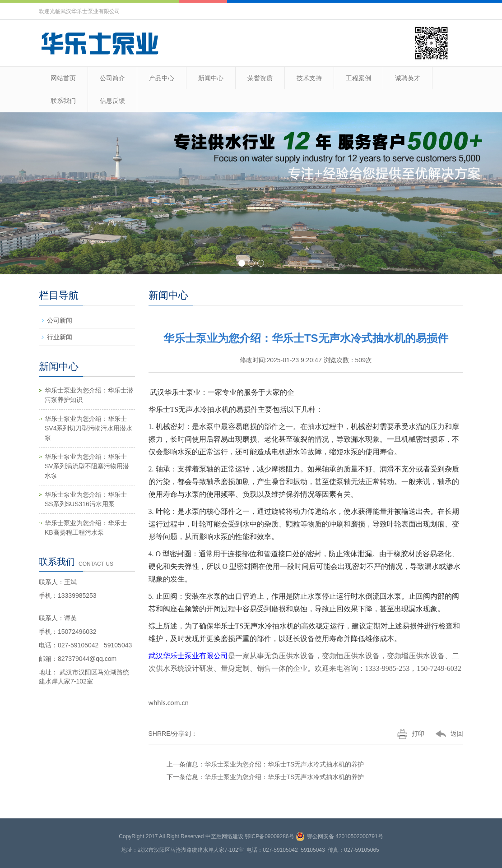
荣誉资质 (260, 78)
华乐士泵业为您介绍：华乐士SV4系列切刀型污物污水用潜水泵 (88, 428)
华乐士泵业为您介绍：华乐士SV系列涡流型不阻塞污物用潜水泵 (87, 466)
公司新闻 (60, 320)
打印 (405, 734)
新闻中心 (211, 78)
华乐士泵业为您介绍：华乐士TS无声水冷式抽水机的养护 (284, 764)
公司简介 (112, 78)
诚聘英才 (408, 78)
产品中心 (162, 78)
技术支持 (309, 78)
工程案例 (358, 78)
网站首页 (63, 78)
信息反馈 (112, 101)
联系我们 (63, 101)
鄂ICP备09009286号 (269, 836)
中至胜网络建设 (224, 836)
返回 (444, 734)
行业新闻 (60, 337)
